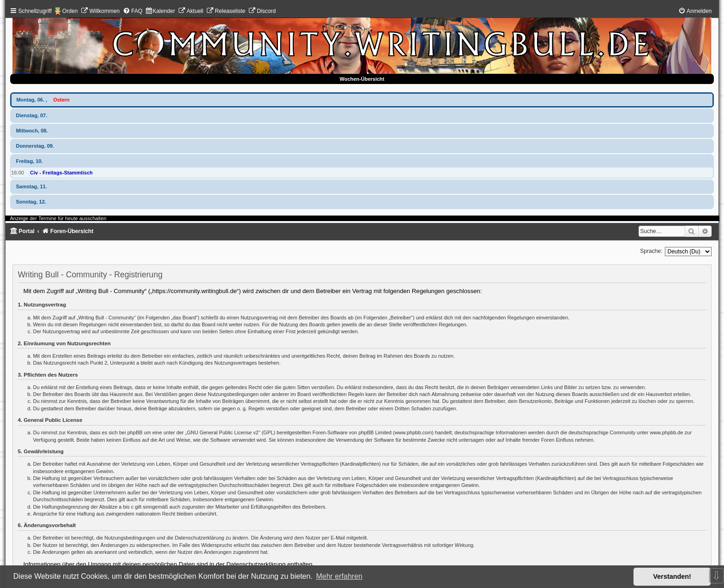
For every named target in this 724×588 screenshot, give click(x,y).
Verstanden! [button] (672, 576)
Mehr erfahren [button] (339, 576)
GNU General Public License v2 (223, 432)
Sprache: (651, 251)
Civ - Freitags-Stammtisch (61, 173)
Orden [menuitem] (70, 11)
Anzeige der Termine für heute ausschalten (58, 218)
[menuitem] (100, 11)
